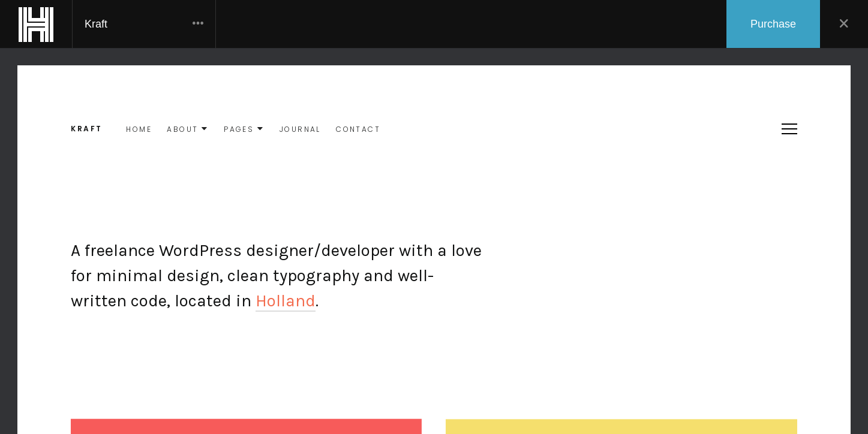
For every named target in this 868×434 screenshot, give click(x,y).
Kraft (144, 24)
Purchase (773, 24)
